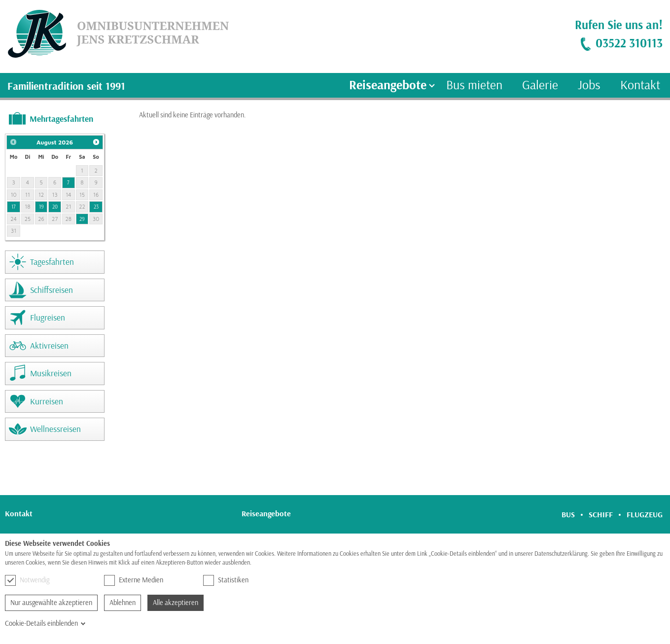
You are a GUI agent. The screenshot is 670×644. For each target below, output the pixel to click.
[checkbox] (10, 580)
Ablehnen (123, 603)
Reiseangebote (388, 85)
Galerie (540, 85)
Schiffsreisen (52, 290)
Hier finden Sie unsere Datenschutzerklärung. (308, 562)
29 (82, 219)
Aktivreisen (49, 345)
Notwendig (27, 580)
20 (55, 207)
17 (14, 207)
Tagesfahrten (52, 262)
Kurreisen (47, 401)
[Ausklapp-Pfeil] (432, 85)
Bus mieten (474, 85)
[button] (13, 142)
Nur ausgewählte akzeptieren (51, 603)
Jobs (589, 85)
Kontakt (640, 85)
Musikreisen (51, 373)
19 (41, 207)
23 (96, 207)
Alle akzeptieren (176, 603)
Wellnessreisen (55, 429)
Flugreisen (48, 317)
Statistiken (226, 580)
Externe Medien (134, 580)
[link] (114, 34)
